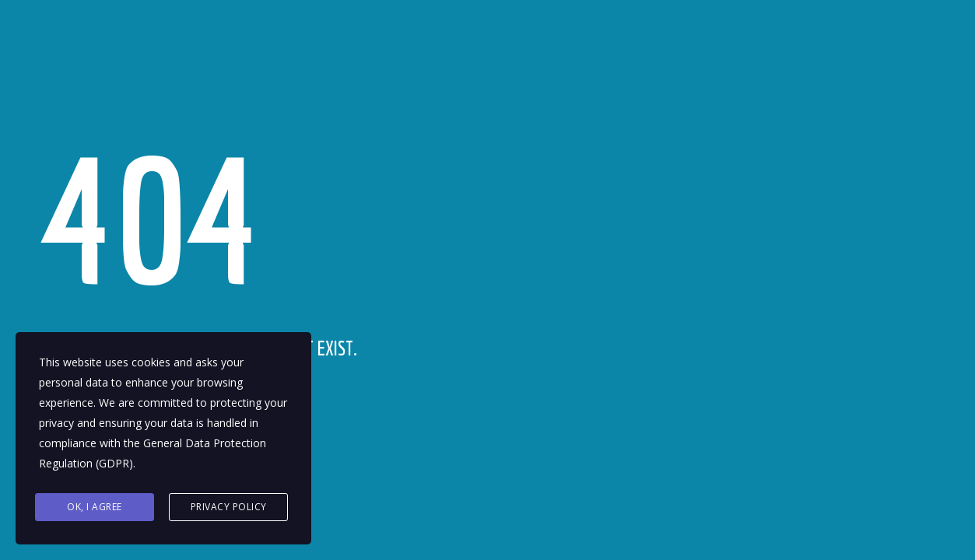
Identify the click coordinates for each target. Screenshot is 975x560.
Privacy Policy (229, 507)
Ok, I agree (95, 507)
